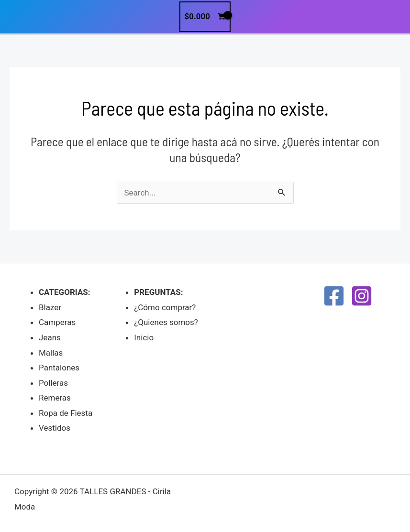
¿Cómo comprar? (165, 307)
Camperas (57, 322)
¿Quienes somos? (166, 322)
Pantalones (59, 368)
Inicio (144, 337)
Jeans (50, 337)
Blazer (50, 307)
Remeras (55, 398)
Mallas (51, 353)
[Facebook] (334, 296)
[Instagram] (362, 296)
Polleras (53, 383)
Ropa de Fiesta (66, 413)
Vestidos (55, 428)
